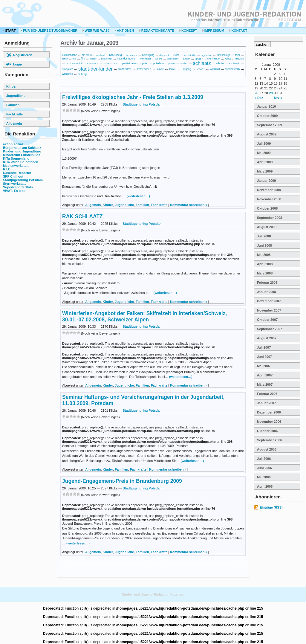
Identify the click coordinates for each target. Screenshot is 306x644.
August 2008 (267, 227)
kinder (199, 59)
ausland (101, 55)
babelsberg (115, 55)
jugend (159, 59)
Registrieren (19, 55)
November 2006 (269, 422)
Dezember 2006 (269, 412)
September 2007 (270, 329)
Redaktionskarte (157, 30)
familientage (224, 55)
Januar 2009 (266, 181)
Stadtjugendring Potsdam (23, 180)
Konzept (188, 30)
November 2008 (269, 199)
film (83, 59)
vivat (201, 69)
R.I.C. (7, 169)
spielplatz (68, 69)
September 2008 (270, 218)
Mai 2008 (264, 255)
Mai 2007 (264, 366)
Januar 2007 (266, 403)
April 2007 (265, 375)
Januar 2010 (266, 106)
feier (238, 55)
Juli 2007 (264, 347)
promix (172, 63)
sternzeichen (144, 69)
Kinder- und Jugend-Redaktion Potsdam (153, 594)
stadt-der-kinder (95, 69)
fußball (93, 59)
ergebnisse (206, 55)
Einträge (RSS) (271, 507)
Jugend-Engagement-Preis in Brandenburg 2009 (122, 481)
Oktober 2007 (267, 320)
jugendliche (173, 59)
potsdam (158, 63)
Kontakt (238, 30)
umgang (187, 69)
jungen (187, 59)
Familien (13, 105)
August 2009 (267, 134)
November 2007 (269, 310)
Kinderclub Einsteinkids (22, 155)
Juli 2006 (264, 459)
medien (240, 59)
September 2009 (270, 125)
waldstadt (215, 69)
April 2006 (265, 486)
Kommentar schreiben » (189, 205)
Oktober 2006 (267, 431)
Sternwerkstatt (14, 184)
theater (173, 69)
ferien (65, 59)
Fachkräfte (14, 114)
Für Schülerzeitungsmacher (49, 30)
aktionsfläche (70, 55)
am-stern (87, 55)
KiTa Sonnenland (16, 158)
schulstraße (234, 63)
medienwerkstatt (74, 63)
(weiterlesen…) (138, 196)
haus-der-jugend (126, 59)
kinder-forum (214, 59)
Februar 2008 (267, 283)
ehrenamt (164, 55)
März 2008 (265, 273)
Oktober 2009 (267, 116)
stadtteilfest (125, 69)
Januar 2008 (266, 292)
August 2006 (267, 449)
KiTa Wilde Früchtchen (21, 162)
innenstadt (145, 59)
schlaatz (202, 63)
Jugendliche (16, 96)
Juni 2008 (264, 245)
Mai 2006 (264, 477)
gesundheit (107, 59)
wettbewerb (232, 69)
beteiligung (148, 55)
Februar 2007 (267, 394)
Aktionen (124, 30)
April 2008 (265, 264)
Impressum (213, 30)
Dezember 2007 (269, 301)
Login (14, 64)
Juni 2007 (264, 357)
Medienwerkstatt (16, 166)
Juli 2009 (264, 144)
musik (106, 63)
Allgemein (14, 123)
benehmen (132, 55)
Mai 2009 (264, 153)
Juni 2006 (264, 468)
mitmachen (93, 63)
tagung (160, 69)
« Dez (259, 98)
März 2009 (265, 171)
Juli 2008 (264, 236)
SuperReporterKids (18, 187)
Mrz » (278, 98)
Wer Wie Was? (96, 30)
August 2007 (267, 338)
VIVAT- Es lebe (14, 191)
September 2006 (270, 440)
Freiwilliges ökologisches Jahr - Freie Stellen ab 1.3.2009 (133, 97)
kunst (228, 59)
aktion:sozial (13, 144)
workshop (68, 74)
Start (9, 30)
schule (219, 63)
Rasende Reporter (17, 173)
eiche (176, 55)
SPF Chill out (13, 176)
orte (115, 63)
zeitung (82, 74)
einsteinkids (190, 55)
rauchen (184, 63)
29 (271, 93)
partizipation (130, 63)
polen (145, 63)
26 (256, 93)
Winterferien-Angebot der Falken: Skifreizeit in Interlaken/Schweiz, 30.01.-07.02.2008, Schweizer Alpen (144, 316)
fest (74, 59)
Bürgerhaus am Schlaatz (22, 148)
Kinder (12, 86)
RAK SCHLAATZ (82, 216)
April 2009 (265, 162)
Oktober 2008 (267, 208)
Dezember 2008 (269, 190)
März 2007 (265, 384)
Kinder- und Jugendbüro (22, 151)
